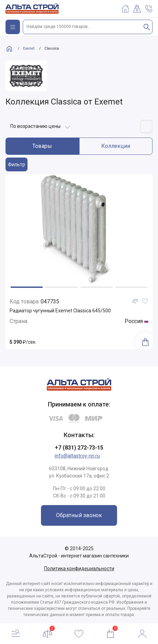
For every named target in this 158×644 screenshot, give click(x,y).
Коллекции (116, 146)
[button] (27, 287)
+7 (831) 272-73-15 (79, 448)
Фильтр (17, 164)
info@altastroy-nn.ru (77, 456)
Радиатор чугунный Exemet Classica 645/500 (60, 311)
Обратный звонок (79, 515)
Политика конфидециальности (79, 568)
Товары (42, 146)
